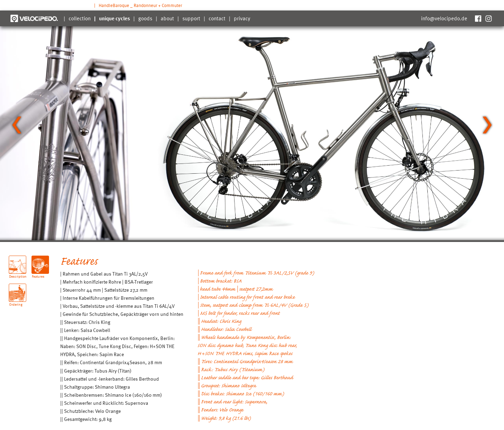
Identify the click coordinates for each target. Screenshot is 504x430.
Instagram (488, 18)
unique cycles (114, 18)
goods (145, 18)
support (191, 18)
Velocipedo (34, 18)
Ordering (16, 302)
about (167, 18)
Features (38, 274)
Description (18, 274)
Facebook (478, 18)
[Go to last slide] (17, 125)
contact (217, 18)
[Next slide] (487, 125)
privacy (242, 18)
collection (80, 18)
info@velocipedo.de (444, 18)
